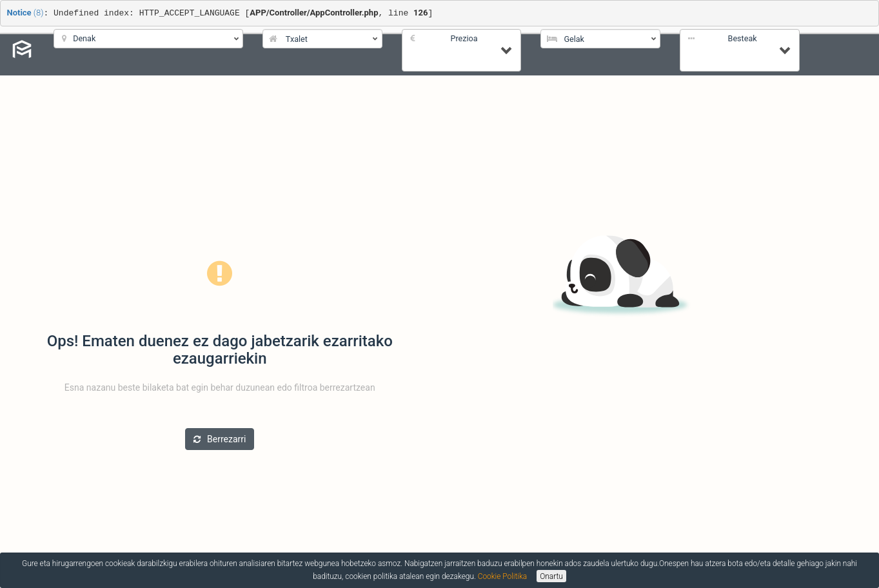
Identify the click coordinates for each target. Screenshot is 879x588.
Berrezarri (220, 439)
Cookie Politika (503, 576)
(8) (25, 13)
